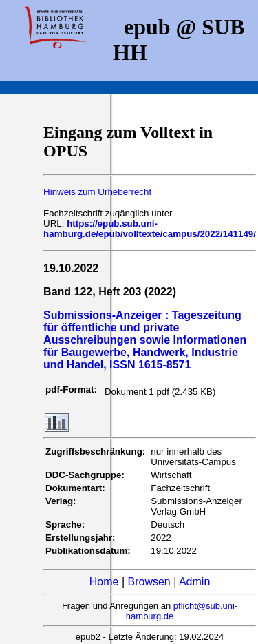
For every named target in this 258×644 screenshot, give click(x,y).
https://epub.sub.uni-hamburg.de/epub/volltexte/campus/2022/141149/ (150, 229)
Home (104, 582)
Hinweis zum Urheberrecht (97, 192)
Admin (194, 582)
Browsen (149, 582)
